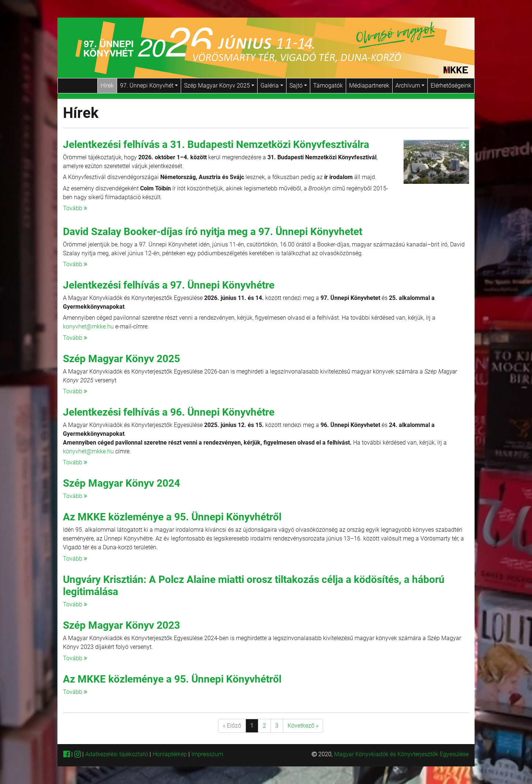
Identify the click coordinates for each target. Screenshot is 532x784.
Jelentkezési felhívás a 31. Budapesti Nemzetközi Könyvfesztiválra (216, 144)
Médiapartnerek (369, 86)
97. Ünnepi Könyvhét (149, 86)
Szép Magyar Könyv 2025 (219, 86)
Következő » (303, 726)
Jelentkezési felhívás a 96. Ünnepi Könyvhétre (169, 412)
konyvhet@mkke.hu (88, 326)
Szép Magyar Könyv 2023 (121, 625)
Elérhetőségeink (451, 86)
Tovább (75, 208)
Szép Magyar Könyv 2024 (121, 483)
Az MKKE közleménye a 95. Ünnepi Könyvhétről (172, 517)
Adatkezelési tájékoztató (117, 754)
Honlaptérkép (171, 754)
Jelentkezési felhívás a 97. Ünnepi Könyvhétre (169, 285)
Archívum (410, 86)
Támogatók (328, 86)
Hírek (107, 86)
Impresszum (207, 754)
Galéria (272, 86)
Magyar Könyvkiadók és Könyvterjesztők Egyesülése (401, 754)
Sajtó (298, 86)
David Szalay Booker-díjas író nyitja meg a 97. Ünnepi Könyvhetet (213, 232)
